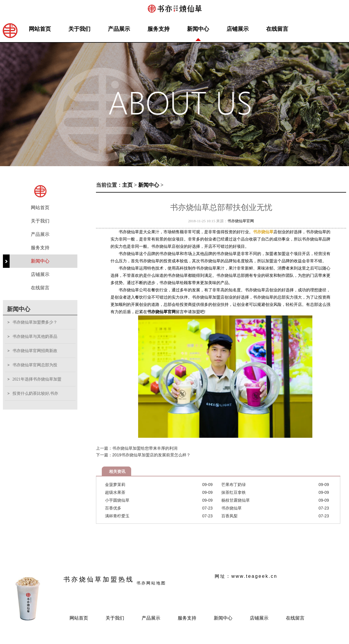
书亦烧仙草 (232, 508)
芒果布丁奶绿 (234, 485)
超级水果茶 (115, 492)
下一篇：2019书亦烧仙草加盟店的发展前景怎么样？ (143, 455)
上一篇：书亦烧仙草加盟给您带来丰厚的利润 (137, 448)
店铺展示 (238, 29)
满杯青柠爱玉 (117, 516)
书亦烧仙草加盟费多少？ (35, 322)
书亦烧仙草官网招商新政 (35, 351)
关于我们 (79, 29)
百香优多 (113, 508)
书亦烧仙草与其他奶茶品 (35, 337)
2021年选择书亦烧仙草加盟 (37, 379)
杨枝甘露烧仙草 (236, 500)
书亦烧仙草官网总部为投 (35, 365)
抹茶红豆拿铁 (234, 492)
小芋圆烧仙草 (117, 500)
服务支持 (159, 29)
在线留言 (277, 29)
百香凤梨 (229, 516)
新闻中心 (198, 29)
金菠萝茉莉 (115, 485)
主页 (127, 185)
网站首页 (40, 29)
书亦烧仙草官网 (241, 221)
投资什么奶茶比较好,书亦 (35, 393)
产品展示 (119, 29)
